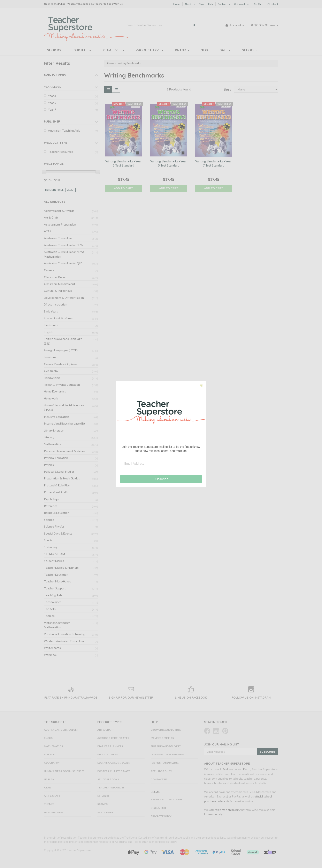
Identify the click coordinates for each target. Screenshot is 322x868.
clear (71, 190)
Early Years (51, 311)
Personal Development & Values (65, 451)
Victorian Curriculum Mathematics (57, 625)
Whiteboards (52, 648)
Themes (49, 616)
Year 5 (52, 103)
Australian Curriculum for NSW (64, 245)
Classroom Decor (55, 277)
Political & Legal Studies (59, 472)
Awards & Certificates (113, 738)
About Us (190, 4)
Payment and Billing (165, 763)
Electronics (51, 325)
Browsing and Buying (166, 730)
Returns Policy (161, 771)
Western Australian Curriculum (64, 641)
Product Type (150, 50)
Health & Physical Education (62, 385)
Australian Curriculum (58, 238)
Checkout (273, 4)
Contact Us (224, 4)
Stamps (102, 804)
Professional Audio (56, 492)
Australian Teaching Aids (64, 130)
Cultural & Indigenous (58, 291)
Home (177, 4)
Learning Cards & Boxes (114, 763)
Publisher (52, 121)
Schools (250, 50)
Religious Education (57, 513)
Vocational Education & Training (64, 634)
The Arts (50, 609)
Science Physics (54, 526)
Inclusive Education (56, 417)
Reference (51, 506)
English (49, 332)
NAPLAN (49, 779)
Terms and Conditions (166, 799)
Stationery (51, 547)
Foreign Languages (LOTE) (61, 350)
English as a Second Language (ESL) (63, 341)
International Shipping (167, 754)
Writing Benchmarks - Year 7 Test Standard (213, 163)
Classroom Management (60, 284)
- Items (264, 25)
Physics (49, 465)
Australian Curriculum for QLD (63, 263)
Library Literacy (54, 430)
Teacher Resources (61, 152)
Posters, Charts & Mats (114, 771)
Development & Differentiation (64, 298)
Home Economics (55, 391)
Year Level (113, 50)
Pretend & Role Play (57, 485)
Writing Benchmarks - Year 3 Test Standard (124, 163)
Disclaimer (158, 808)
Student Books (108, 779)
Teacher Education (56, 575)
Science (49, 520)
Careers (49, 270)
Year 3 (52, 96)
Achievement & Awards (59, 211)
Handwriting (52, 378)
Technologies (53, 602)
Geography (51, 371)
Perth (247, 769)
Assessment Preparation (60, 224)
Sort (227, 89)
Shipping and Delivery (166, 746)
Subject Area (55, 75)
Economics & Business (58, 318)
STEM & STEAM (54, 554)
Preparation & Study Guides (62, 478)
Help (211, 4)
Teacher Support (55, 588)
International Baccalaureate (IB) (64, 423)
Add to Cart (123, 188)
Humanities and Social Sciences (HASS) (64, 407)
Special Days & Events (58, 533)
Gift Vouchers (242, 4)
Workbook (51, 655)
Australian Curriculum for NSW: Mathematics (64, 254)
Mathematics (52, 444)
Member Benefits (162, 738)
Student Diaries (54, 561)
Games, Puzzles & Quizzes (61, 364)
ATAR (48, 231)
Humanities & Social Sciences (64, 771)
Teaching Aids (53, 595)
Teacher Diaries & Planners (61, 568)
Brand (182, 50)
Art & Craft (51, 217)
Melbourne (230, 769)
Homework (51, 398)
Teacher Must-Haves (57, 581)
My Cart (258, 4)
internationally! (214, 814)
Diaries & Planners (110, 746)
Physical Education (56, 458)
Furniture (50, 357)
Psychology (51, 499)
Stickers (103, 796)
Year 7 (52, 109)
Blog (201, 4)
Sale (225, 50)
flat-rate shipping (227, 810)
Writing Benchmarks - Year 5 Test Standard (168, 163)
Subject (82, 50)
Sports (48, 540)
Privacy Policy (161, 816)
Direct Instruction (56, 304)
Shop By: (55, 50)
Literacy (49, 437)
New (204, 50)
